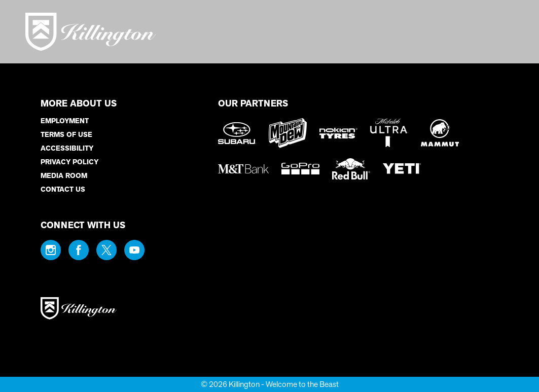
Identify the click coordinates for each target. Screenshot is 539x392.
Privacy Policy (69, 162)
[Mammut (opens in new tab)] (440, 133)
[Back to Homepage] (117, 309)
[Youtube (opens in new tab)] (134, 250)
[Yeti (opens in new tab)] (402, 169)
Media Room (64, 176)
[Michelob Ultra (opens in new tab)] (389, 133)
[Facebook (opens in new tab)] (79, 250)
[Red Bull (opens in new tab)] (351, 169)
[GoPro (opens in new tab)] (300, 169)
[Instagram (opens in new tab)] (51, 250)
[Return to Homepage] (91, 32)
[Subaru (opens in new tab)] (237, 133)
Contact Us (63, 189)
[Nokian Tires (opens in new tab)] (338, 133)
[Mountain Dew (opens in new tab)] (288, 133)
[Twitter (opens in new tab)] (106, 250)
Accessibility (67, 148)
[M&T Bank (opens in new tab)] (243, 169)
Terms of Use (66, 135)
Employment (65, 121)
